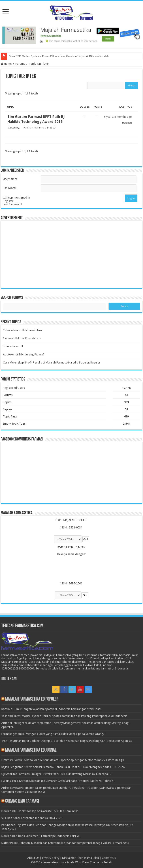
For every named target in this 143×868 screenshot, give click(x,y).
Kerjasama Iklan (89, 858)
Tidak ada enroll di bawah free (23, 330)
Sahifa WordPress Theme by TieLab (89, 862)
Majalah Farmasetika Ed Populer (32, 699)
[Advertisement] (71, 254)
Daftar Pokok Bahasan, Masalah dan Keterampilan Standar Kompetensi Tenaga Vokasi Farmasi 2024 (65, 843)
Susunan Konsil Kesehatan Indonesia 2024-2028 (32, 818)
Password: (10, 188)
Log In (131, 198)
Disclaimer (69, 858)
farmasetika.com (53, 862)
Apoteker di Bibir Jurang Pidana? (24, 354)
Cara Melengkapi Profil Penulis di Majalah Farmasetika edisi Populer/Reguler (52, 362)
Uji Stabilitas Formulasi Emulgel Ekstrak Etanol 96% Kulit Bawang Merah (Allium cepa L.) (56, 774)
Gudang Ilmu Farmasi (22, 801)
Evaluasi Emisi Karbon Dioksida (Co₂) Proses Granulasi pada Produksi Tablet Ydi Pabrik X (57, 781)
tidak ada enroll (13, 346)
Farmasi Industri (47, 128)
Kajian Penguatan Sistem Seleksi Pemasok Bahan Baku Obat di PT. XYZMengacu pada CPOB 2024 (63, 767)
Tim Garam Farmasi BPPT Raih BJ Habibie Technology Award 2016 (36, 119)
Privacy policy (51, 858)
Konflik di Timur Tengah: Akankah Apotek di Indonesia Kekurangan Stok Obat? (51, 709)
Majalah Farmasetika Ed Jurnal (31, 750)
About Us (33, 858)
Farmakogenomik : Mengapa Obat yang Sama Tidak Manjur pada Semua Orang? (53, 734)
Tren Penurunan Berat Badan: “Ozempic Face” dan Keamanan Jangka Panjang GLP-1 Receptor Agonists (67, 741)
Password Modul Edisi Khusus (22, 338)
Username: (10, 179)
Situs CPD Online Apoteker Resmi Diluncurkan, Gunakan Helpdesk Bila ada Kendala (59, 56)
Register (8, 201)
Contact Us (109, 858)
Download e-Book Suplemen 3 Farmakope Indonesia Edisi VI (40, 836)
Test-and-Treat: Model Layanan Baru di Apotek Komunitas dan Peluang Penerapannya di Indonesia (64, 716)
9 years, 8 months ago (118, 117)
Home (6, 64)
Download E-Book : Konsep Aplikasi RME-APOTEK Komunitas (40, 811)
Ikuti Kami (9, 679)
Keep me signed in (18, 198)
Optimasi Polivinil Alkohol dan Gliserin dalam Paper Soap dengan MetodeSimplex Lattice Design (63, 760)
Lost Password (12, 204)
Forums (20, 64)
